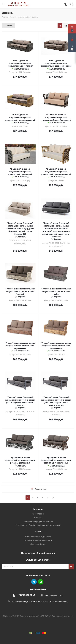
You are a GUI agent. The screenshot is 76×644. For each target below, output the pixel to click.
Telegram (34, 582)
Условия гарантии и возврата (38, 540)
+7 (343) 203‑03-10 (26, 595)
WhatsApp (41, 582)
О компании (38, 514)
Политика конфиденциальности (38, 521)
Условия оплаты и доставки (38, 536)
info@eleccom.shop (54, 595)
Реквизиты (38, 518)
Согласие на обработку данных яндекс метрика (38, 525)
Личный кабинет (38, 544)
